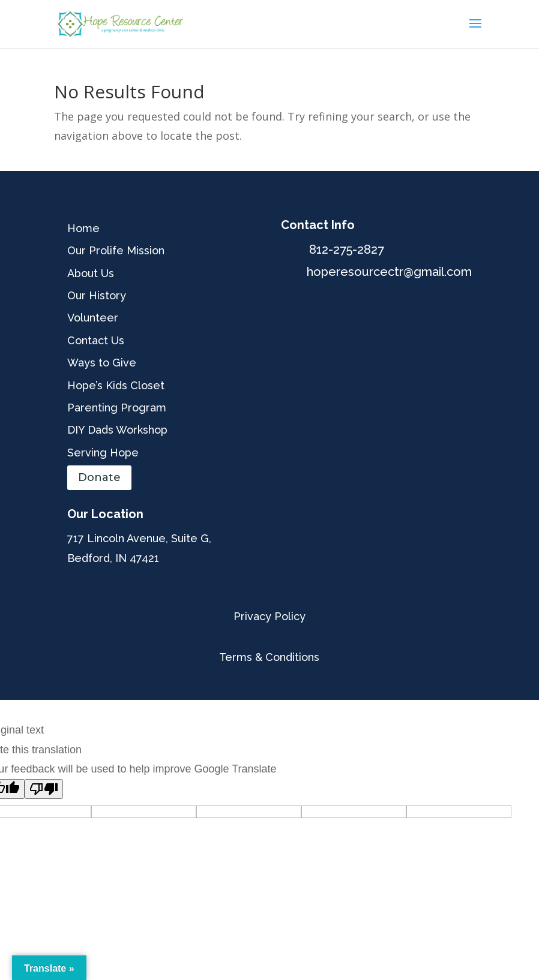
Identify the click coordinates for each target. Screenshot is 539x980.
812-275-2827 (347, 249)
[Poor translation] (44, 789)
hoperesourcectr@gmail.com (389, 272)
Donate (99, 477)
